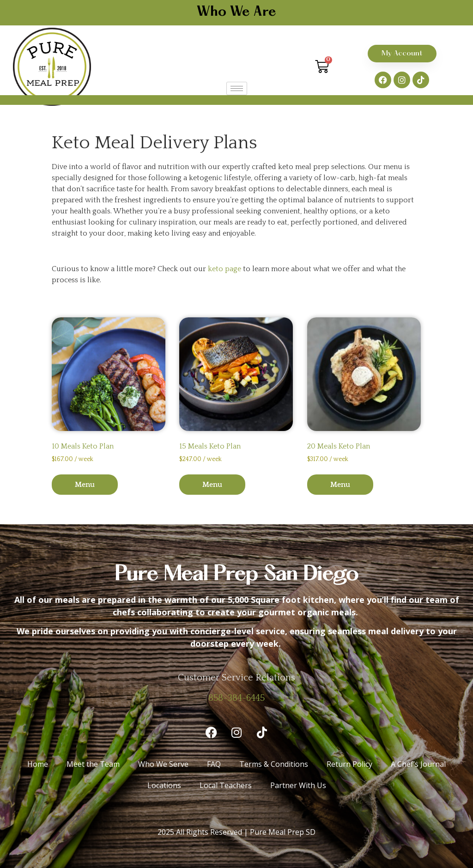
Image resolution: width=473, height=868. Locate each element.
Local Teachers (226, 785)
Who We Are (236, 12)
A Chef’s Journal (418, 764)
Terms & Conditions (274, 764)
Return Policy (349, 764)
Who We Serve (163, 764)
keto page (224, 269)
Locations (164, 785)
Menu (85, 485)
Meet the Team (93, 764)
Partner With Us (298, 785)
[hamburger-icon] (237, 88)
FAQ (214, 764)
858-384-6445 (236, 698)
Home (38, 764)
